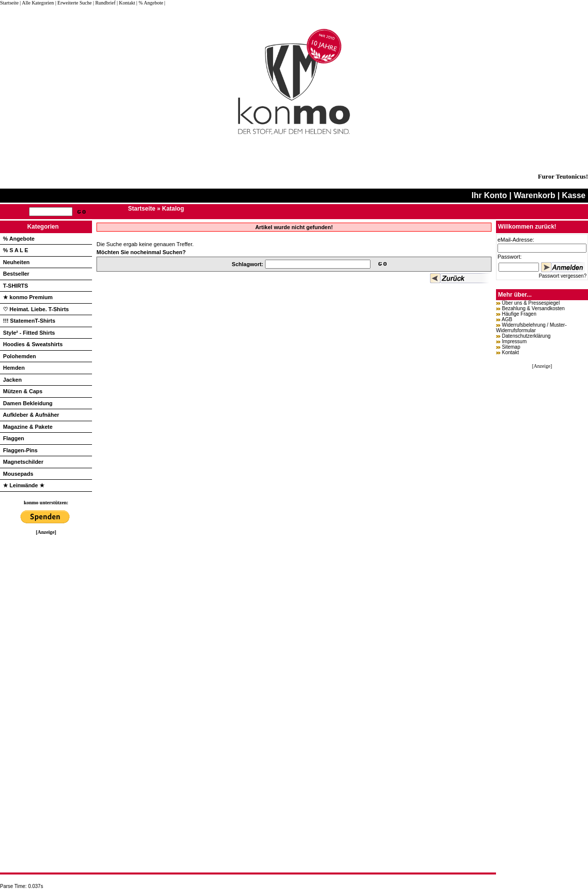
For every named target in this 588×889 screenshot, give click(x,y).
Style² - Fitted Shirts (29, 333)
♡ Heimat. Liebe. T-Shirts (36, 309)
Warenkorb (534, 195)
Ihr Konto (489, 195)
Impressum (514, 341)
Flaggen (13, 438)
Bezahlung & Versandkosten (533, 308)
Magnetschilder (23, 462)
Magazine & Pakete (28, 427)
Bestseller (16, 274)
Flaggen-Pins (20, 450)
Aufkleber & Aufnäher (31, 415)
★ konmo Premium (28, 297)
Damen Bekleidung (28, 403)
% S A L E (15, 250)
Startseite (10, 3)
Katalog (173, 209)
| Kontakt (126, 3)
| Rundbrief (104, 3)
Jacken (12, 380)
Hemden (14, 368)
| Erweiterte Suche (73, 3)
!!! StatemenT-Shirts (29, 321)
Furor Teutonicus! (563, 176)
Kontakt (510, 352)
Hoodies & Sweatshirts (33, 344)
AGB (507, 319)
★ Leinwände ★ (24, 485)
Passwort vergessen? (562, 276)
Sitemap (511, 347)
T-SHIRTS (15, 286)
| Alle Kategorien (37, 3)
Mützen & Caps (23, 391)
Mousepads (18, 474)
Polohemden (19, 356)
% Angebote (19, 239)
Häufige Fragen (519, 314)
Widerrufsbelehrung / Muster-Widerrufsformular (531, 328)
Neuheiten (16, 262)
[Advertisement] (46, 685)
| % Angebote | (151, 3)
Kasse (574, 195)
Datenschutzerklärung (526, 336)
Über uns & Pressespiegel (531, 303)
